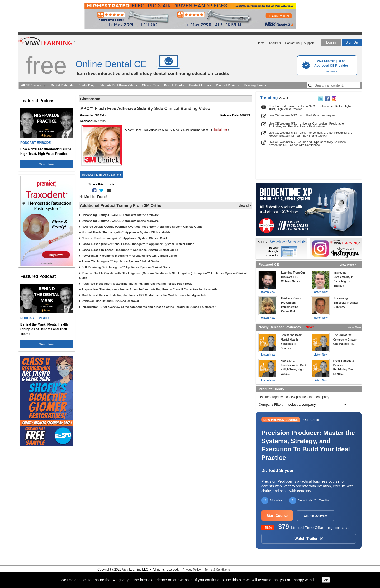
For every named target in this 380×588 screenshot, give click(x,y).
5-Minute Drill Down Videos (118, 85)
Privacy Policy (192, 570)
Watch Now (47, 164)
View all (284, 98)
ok (326, 580)
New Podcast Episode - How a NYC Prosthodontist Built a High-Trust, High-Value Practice (310, 107)
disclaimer (220, 130)
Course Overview (316, 516)
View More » (348, 265)
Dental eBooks (174, 85)
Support (309, 43)
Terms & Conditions (217, 570)
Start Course (277, 516)
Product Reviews (228, 85)
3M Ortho (99, 121)
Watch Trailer (309, 539)
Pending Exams (255, 85)
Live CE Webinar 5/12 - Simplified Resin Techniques (302, 115)
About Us (275, 43)
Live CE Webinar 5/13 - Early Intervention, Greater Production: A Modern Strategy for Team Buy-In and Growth (310, 134)
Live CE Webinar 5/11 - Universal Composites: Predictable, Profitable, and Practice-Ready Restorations (307, 125)
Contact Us (292, 43)
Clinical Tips (151, 85)
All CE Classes (31, 85)
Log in (331, 42)
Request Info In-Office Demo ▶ (102, 175)
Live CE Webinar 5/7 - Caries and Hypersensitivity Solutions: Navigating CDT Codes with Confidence (308, 143)
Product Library (200, 85)
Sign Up (352, 42)
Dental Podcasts (62, 85)
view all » (245, 205)
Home (261, 43)
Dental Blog (87, 85)
